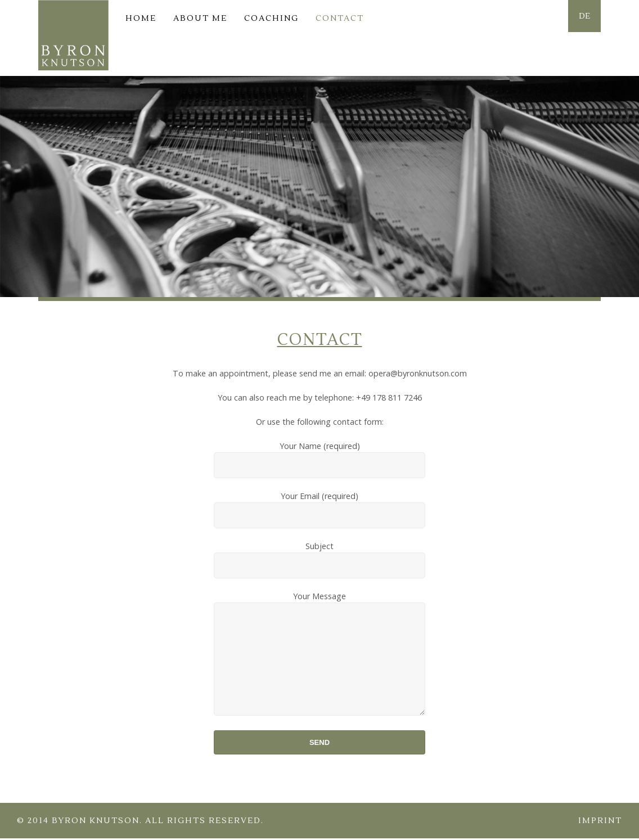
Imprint (600, 822)
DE (582, 18)
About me (200, 18)
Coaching (271, 18)
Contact (340, 18)
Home (141, 18)
